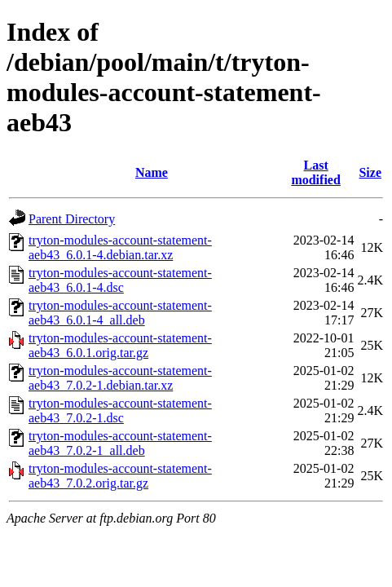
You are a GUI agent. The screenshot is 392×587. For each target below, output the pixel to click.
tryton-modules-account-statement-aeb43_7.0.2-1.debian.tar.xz (120, 378)
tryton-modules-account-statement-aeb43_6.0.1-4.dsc (120, 280)
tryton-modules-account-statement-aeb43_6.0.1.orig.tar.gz (120, 345)
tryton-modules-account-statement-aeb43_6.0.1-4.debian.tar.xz (120, 247)
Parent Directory (72, 219)
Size (370, 172)
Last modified (315, 172)
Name (152, 172)
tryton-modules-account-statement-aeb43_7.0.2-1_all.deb (120, 443)
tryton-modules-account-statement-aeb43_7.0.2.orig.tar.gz (120, 476)
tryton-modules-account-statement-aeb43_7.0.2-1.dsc (120, 410)
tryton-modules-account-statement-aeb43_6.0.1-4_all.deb (120, 313)
